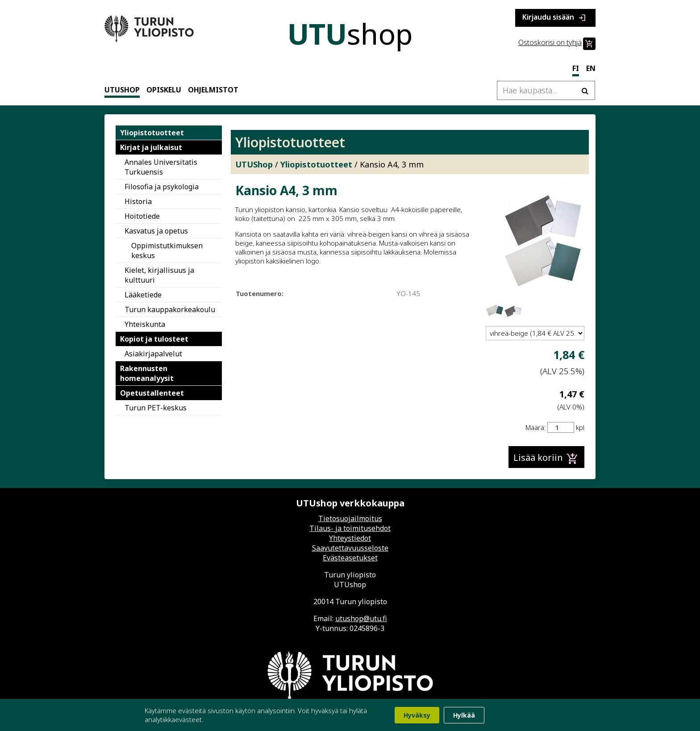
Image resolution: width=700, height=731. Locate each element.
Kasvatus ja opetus (156, 231)
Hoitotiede (142, 216)
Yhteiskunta (145, 324)
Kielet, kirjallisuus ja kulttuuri (159, 275)
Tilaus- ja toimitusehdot (350, 528)
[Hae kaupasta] (546, 90)
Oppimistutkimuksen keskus (167, 251)
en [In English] (591, 68)
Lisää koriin (546, 459)
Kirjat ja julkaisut (151, 147)
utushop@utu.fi (361, 618)
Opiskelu (164, 90)
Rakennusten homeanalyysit (147, 373)
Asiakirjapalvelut (153, 354)
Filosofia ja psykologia (162, 187)
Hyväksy (417, 715)
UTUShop (122, 90)
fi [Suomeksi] (576, 68)
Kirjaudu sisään (555, 18)
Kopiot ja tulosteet (154, 339)
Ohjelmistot (213, 90)
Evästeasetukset (350, 558)
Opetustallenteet (152, 393)
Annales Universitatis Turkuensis (161, 167)
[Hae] (585, 90)
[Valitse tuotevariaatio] (535, 333)
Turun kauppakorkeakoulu (170, 309)
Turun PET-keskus (156, 408)
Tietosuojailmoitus (350, 518)
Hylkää (464, 715)
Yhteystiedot (350, 538)
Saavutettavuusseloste (350, 548)
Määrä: (535, 427)
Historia (138, 201)
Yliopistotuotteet (152, 133)
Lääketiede (143, 295)
